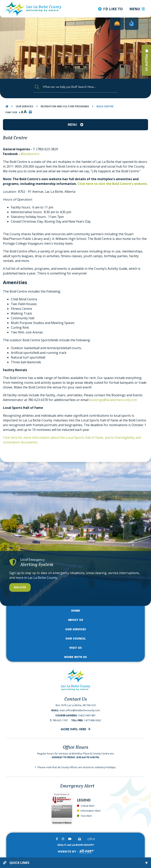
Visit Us (76, 648)
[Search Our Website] (75, 87)
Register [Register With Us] (20, 587)
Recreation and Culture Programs (65, 106)
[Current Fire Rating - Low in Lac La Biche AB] (132, 24)
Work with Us (75, 657)
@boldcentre (30, 154)
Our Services (24, 106)
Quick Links (19, 863)
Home (76, 611)
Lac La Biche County (33, 9)
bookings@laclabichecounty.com (113, 400)
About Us (76, 620)
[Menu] (137, 9)
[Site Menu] (75, 125)
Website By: (76, 852)
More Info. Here (73, 729)
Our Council (76, 638)
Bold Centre (105, 106)
